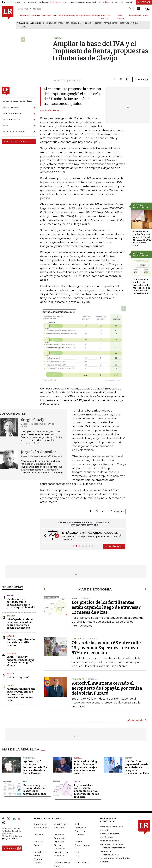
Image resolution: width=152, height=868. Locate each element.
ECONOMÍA (36, 15)
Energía (128, 758)
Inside (77, 852)
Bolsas (78, 782)
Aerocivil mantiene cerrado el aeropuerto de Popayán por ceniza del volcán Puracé (107, 688)
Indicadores (39, 852)
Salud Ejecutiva (82, 863)
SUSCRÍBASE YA (114, 546)
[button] (44, 536)
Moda (26, 782)
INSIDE (146, 15)
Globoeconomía (82, 845)
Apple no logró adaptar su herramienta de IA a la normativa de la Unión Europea (35, 767)
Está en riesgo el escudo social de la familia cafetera (21, 642)
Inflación (88, 23)
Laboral (11, 685)
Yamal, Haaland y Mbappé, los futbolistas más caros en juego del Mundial (20, 661)
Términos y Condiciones (111, 844)
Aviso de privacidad (109, 841)
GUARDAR (141, 79)
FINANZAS (25, 15)
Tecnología (29, 758)
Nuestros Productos (110, 834)
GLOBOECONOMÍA (67, 15)
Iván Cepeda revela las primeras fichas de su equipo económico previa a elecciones (20, 624)
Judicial (78, 758)
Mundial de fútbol (54, 23)
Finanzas (38, 845)
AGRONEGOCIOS (83, 15)
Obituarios (59, 856)
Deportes (11, 653)
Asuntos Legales (41, 828)
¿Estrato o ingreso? (18, 677)
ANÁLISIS (96, 15)
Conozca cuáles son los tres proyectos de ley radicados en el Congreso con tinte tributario (141, 286)
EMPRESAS (47, 15)
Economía (79, 835)
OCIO (55, 15)
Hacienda (11, 616)
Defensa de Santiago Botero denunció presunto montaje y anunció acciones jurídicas (86, 767)
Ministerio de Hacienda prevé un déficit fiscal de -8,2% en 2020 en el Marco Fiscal (142, 238)
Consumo (38, 835)
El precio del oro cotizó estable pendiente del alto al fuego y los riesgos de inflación (87, 791)
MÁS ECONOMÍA (135, 720)
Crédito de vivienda (129, 23)
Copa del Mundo (73, 23)
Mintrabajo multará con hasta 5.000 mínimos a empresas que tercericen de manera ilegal (21, 694)
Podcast (38, 863)
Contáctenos (106, 837)
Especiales (59, 842)
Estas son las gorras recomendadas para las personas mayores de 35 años (35, 790)
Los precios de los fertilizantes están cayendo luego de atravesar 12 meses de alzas (106, 607)
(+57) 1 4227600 (10, 838)
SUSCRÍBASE (144, 2)
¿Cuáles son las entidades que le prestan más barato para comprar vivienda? (21, 603)
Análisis (10, 636)
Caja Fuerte (60, 828)
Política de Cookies (109, 855)
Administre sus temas (15, 141)
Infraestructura (61, 852)
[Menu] (18, 15)
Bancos (22, 27)
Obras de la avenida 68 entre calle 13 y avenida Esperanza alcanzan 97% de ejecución (106, 648)
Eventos (78, 842)
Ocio (77, 856)
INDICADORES (135, 15)
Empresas (38, 842)
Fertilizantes (110, 23)
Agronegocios (40, 824)
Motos (98, 23)
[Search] (130, 9)
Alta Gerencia (61, 824)
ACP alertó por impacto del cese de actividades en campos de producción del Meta (137, 767)
